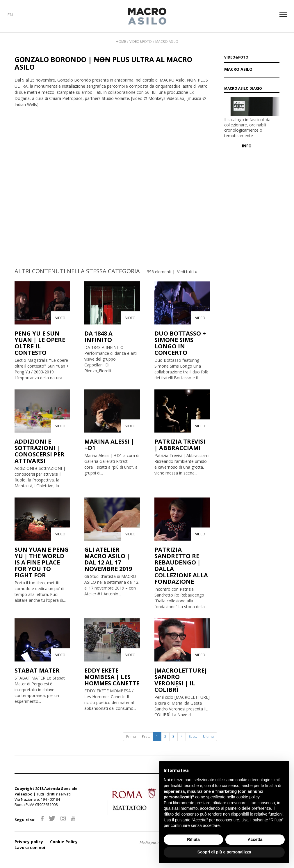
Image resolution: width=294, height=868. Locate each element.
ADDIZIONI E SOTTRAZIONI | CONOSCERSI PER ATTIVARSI (40, 451)
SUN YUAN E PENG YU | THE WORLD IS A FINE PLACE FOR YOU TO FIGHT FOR (42, 562)
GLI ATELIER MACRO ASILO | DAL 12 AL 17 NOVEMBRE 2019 (108, 559)
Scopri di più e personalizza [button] (224, 852)
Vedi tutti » (187, 272)
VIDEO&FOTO (236, 58)
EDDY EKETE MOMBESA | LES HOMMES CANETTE (112, 677)
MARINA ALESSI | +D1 (109, 445)
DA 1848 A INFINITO (98, 337)
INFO (247, 146)
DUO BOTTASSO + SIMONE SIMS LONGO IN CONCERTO (180, 343)
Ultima (208, 736)
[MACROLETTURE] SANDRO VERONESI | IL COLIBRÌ (180, 680)
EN (10, 15)
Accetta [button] (255, 839)
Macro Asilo (167, 42)
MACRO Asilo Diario (243, 88)
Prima (131, 736)
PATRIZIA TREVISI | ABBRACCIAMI (180, 445)
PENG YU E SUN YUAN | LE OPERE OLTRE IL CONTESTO (40, 343)
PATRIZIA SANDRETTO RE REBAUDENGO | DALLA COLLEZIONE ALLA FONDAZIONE (181, 566)
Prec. (146, 736)
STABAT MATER (37, 670)
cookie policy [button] (248, 797)
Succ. (193, 736)
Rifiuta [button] (193, 839)
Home (121, 42)
